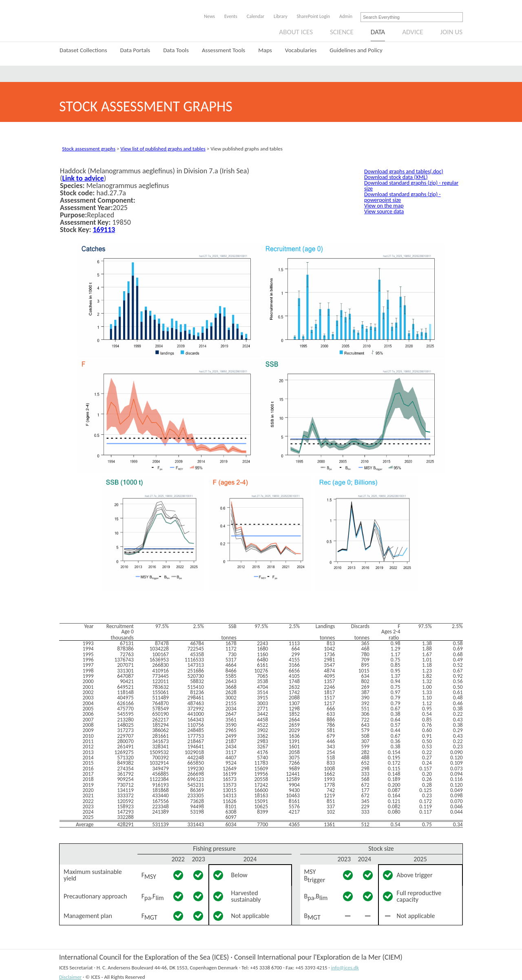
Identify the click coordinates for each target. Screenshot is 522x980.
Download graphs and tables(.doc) (404, 171)
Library (280, 16)
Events (231, 16)
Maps (265, 50)
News (209, 16)
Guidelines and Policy (356, 50)
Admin (346, 16)
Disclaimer (70, 977)
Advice (413, 32)
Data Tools (176, 50)
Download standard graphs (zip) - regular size (411, 186)
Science (342, 32)
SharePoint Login (314, 16)
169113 (104, 230)
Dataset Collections (83, 50)
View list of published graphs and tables (163, 149)
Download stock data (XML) (396, 177)
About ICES (296, 32)
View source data (384, 211)
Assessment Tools (223, 50)
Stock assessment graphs (89, 149)
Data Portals (135, 50)
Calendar (255, 16)
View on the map (384, 206)
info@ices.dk (345, 968)
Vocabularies (301, 50)
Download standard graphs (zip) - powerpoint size (403, 197)
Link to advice (83, 178)
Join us (452, 32)
